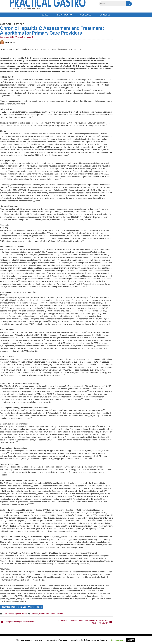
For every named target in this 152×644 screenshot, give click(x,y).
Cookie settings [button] (117, 640)
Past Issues (85, 15)
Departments (64, 15)
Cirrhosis (35, 614)
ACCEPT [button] (131, 640)
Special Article (21, 614)
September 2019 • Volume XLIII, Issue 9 (16, 37)
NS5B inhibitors (56, 614)
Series (45, 15)
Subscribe (105, 15)
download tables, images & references (22, 607)
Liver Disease (8, 614)
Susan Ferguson (8, 42)
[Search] (113, 4)
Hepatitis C (44, 614)
